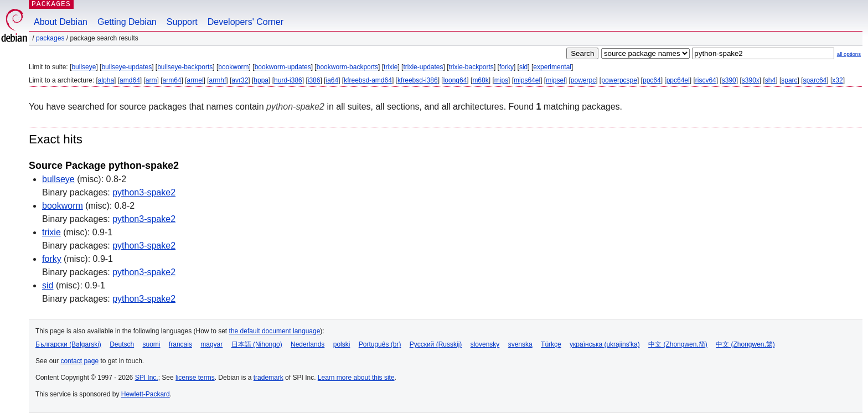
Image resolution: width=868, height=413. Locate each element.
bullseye (84, 67)
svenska (520, 344)
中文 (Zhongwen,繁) (745, 344)
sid (523, 67)
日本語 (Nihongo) (257, 344)
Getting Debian (127, 22)
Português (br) (380, 344)
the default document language (275, 331)
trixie (391, 67)
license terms (195, 378)
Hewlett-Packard (146, 394)
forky (507, 67)
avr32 (240, 80)
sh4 (770, 80)
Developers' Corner (246, 22)
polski (342, 344)
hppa (261, 80)
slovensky (485, 344)
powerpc (583, 80)
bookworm (233, 67)
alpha (106, 80)
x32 (837, 80)
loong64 (455, 80)
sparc (789, 80)
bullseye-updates (126, 67)
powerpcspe (619, 80)
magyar (211, 344)
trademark (268, 378)
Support (182, 22)
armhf (218, 80)
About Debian (61, 22)
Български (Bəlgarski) (68, 344)
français (180, 344)
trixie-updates (423, 67)
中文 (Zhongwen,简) (678, 344)
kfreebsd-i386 (418, 80)
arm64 (172, 80)
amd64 (130, 80)
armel (195, 80)
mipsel (556, 80)
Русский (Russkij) (436, 344)
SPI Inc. (147, 378)
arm (151, 80)
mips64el (527, 80)
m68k (480, 80)
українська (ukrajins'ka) (605, 344)
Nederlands (308, 344)
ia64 (332, 80)
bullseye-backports (185, 67)
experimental (552, 67)
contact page (79, 361)
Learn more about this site (356, 378)
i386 (314, 80)
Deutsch (122, 344)
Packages (50, 38)
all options (849, 54)
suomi (152, 344)
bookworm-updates (283, 67)
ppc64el (678, 80)
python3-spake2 (144, 192)
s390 (729, 80)
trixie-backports (471, 67)
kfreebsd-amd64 (368, 80)
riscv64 (706, 80)
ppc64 (652, 80)
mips (501, 80)
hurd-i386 (288, 80)
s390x (751, 80)
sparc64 (815, 80)
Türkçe (551, 344)
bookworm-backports (347, 67)
